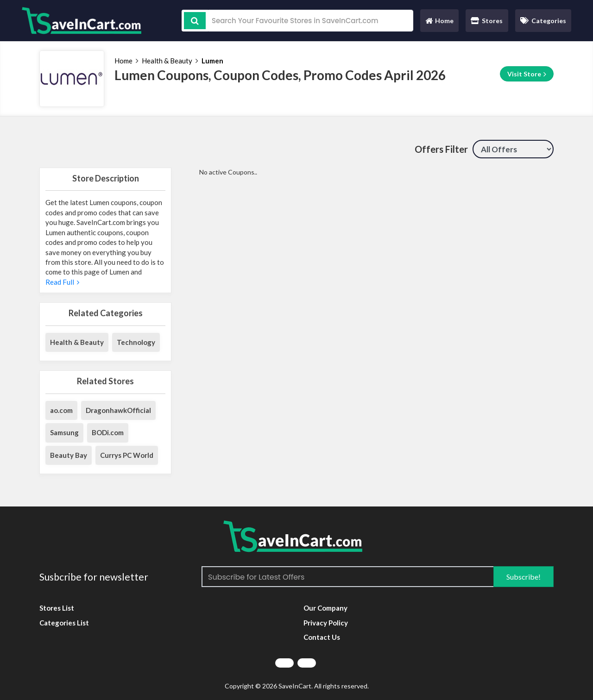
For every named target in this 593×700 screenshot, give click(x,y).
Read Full (62, 282)
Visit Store (527, 74)
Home (439, 23)
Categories (543, 21)
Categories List (64, 623)
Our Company (325, 608)
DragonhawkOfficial (118, 410)
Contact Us (322, 637)
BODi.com (108, 432)
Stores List (57, 608)
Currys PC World (127, 455)
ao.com (61, 410)
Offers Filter (441, 149)
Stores (487, 21)
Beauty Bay (69, 455)
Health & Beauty (167, 61)
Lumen (212, 61)
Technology (136, 342)
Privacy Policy (326, 623)
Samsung (64, 432)
